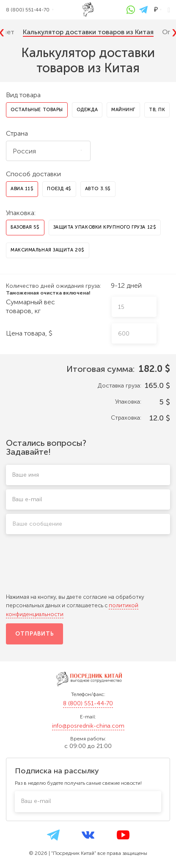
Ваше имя (26, 475)
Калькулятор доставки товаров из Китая (88, 32)
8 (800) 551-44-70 (88, 703)
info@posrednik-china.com (88, 726)
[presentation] (88, 568)
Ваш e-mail (27, 499)
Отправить (35, 634)
